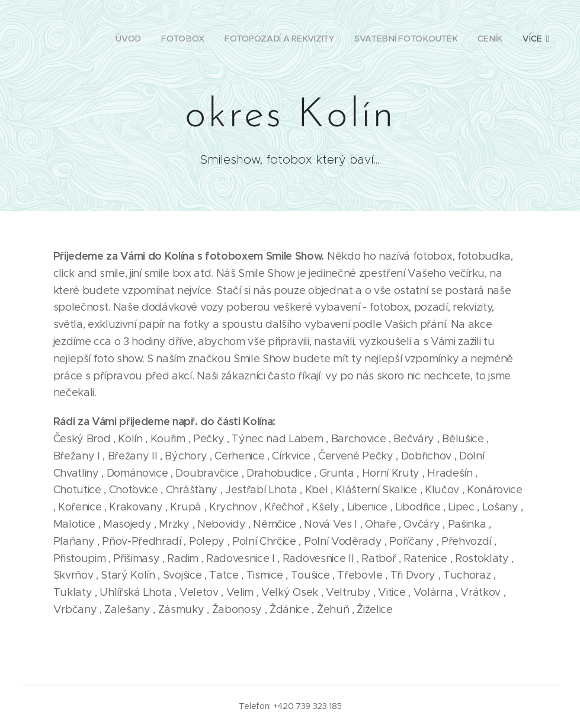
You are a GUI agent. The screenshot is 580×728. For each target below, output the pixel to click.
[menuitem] (130, 39)
